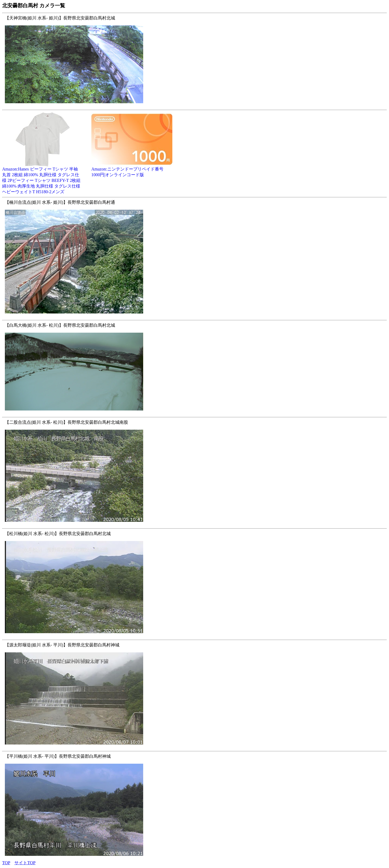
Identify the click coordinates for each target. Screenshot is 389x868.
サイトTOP (25, 863)
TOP (6, 863)
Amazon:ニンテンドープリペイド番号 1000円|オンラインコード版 (132, 170)
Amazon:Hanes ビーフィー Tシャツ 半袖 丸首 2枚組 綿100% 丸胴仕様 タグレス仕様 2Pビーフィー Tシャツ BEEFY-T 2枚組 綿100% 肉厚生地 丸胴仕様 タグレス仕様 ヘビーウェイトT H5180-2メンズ (43, 178)
